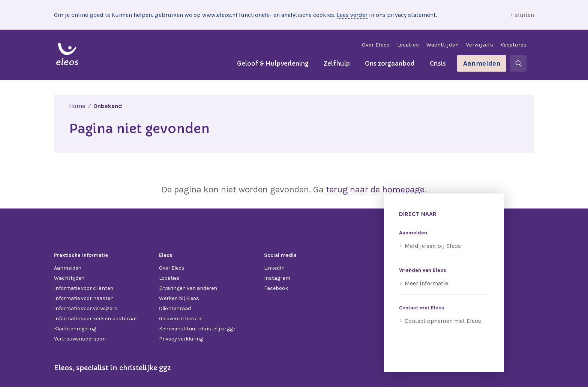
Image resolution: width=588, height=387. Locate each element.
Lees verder (352, 15)
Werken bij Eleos (179, 298)
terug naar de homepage (375, 189)
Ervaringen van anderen (188, 288)
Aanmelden (482, 63)
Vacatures (514, 45)
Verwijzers (480, 45)
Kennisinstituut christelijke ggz (197, 329)
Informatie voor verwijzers (86, 308)
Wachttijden (442, 45)
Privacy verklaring (181, 339)
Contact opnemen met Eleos (443, 321)
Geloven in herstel (181, 319)
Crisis (438, 63)
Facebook (276, 288)
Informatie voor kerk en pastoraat (96, 319)
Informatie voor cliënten (84, 288)
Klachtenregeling (75, 329)
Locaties (408, 45)
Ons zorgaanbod (390, 63)
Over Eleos (376, 45)
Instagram (277, 278)
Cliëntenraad (175, 308)
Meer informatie (426, 283)
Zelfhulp (337, 63)
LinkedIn (274, 268)
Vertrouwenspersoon (80, 339)
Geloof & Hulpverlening (273, 63)
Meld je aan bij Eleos (433, 246)
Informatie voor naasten (84, 298)
